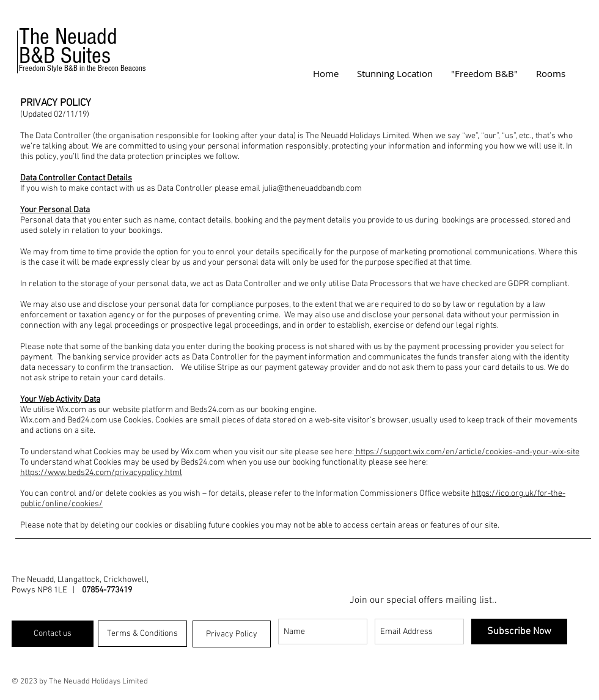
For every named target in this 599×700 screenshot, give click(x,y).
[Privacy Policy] (232, 634)
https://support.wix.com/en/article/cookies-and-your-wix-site (467, 452)
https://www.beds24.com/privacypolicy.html (101, 473)
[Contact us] (53, 634)
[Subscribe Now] (519, 632)
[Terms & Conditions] (142, 634)
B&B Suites (65, 56)
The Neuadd (68, 37)
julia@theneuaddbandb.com (312, 189)
